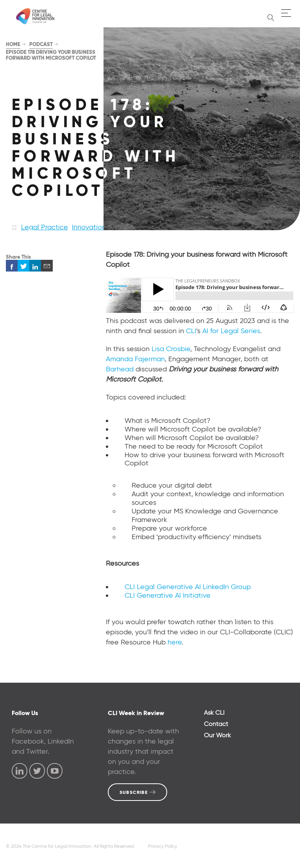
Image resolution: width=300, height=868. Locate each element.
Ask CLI (214, 713)
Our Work (217, 735)
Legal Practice (45, 227)
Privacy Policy (162, 846)
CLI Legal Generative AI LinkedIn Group (188, 587)
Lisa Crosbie (171, 349)
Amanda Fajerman (135, 359)
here (175, 642)
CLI (191, 331)
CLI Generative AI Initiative (168, 595)
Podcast (41, 44)
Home (13, 44)
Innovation (89, 227)
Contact (216, 724)
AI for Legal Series (231, 331)
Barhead (120, 369)
